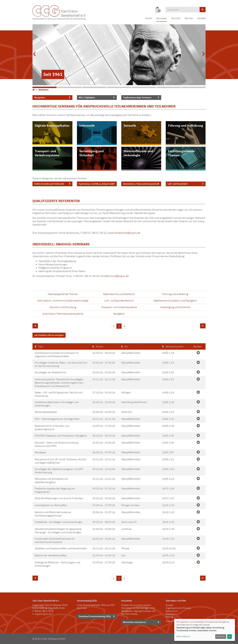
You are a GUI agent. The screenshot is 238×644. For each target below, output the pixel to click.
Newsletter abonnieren (135, 622)
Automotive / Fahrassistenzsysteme (141, 184)
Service (189, 18)
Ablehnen (221, 636)
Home (149, 18)
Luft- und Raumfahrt (178, 184)
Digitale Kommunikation (52, 126)
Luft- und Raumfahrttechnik (119, 301)
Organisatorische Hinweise (178, 608)
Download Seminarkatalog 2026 (95, 616)
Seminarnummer (173, 346)
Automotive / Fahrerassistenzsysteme (63, 314)
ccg (36, 614)
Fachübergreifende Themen (181, 153)
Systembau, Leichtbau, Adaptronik (96, 184)
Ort (125, 346)
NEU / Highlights (87, 97)
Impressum (171, 614)
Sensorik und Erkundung (63, 307)
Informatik (87, 126)
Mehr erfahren (183, 636)
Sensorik (130, 126)
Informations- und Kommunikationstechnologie (63, 301)
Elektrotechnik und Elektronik (49, 184)
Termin (98, 346)
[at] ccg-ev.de (45, 614)
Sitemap (170, 617)
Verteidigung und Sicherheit (91, 153)
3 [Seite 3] (124, 326)
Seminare (161, 18)
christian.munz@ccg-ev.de (115, 276)
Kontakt (201, 18)
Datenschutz (172, 611)
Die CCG (176, 18)
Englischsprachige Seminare (137, 97)
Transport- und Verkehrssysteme (47, 153)
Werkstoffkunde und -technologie (139, 153)
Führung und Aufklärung (185, 126)
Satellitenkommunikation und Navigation (175, 301)
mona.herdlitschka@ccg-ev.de (124, 233)
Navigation (40, 97)
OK (229, 636)
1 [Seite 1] (114, 326)
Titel (39, 346)
